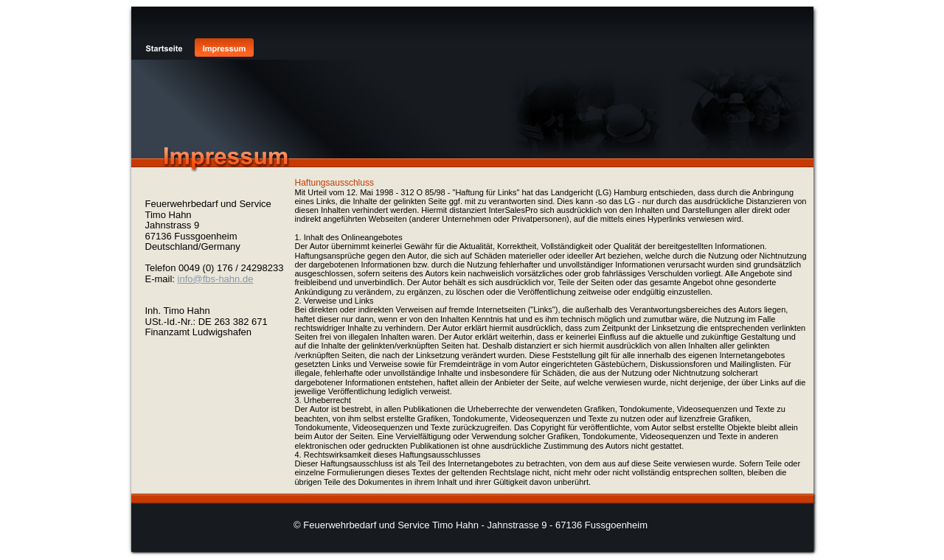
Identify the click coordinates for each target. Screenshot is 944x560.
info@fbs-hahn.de (216, 279)
